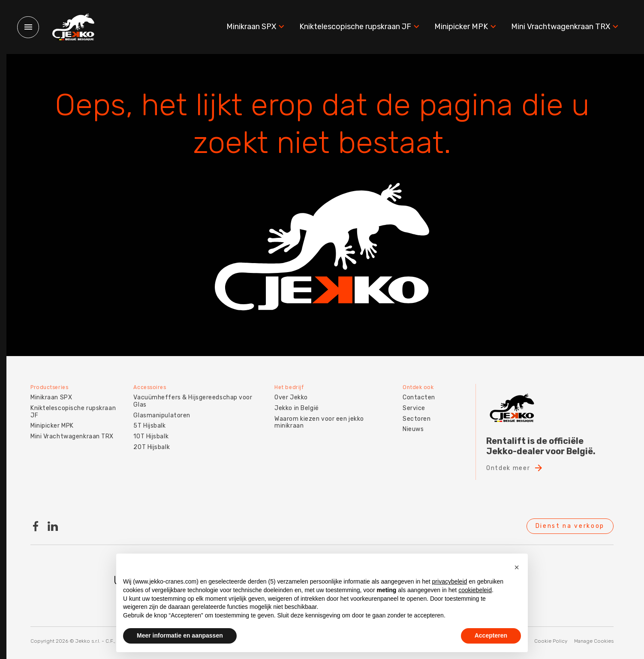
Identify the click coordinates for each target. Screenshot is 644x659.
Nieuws (413, 429)
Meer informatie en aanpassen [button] (180, 635)
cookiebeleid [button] (475, 590)
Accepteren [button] (491, 635)
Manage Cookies (594, 641)
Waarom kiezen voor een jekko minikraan (319, 422)
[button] (517, 567)
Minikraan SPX (256, 27)
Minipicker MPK (466, 27)
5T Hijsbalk (149, 425)
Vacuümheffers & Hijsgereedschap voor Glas (193, 401)
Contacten (419, 397)
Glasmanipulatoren (162, 415)
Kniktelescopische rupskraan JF (360, 27)
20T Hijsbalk (152, 447)
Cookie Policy (551, 641)
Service (414, 408)
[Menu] (28, 27)
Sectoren (417, 418)
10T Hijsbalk (151, 436)
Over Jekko (291, 397)
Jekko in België (296, 408)
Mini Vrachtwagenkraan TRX (566, 27)
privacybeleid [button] (450, 581)
